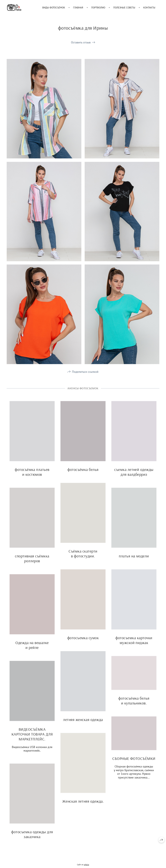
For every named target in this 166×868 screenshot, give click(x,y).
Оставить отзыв (81, 42)
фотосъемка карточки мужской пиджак (134, 646)
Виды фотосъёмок (54, 8)
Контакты (149, 8)
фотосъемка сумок (83, 643)
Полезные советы (124, 8)
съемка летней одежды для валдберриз (134, 477)
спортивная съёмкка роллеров (32, 564)
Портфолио (98, 8)
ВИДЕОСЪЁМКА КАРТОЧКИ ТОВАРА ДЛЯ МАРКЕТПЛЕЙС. (32, 740)
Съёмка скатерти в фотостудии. (83, 559)
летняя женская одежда (83, 725)
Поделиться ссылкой (85, 377)
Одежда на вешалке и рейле (32, 650)
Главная (78, 8)
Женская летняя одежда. (83, 807)
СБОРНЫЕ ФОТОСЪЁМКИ (134, 764)
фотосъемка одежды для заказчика (32, 840)
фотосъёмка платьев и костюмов (32, 477)
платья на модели (134, 562)
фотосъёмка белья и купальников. (134, 706)
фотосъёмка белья (83, 475)
